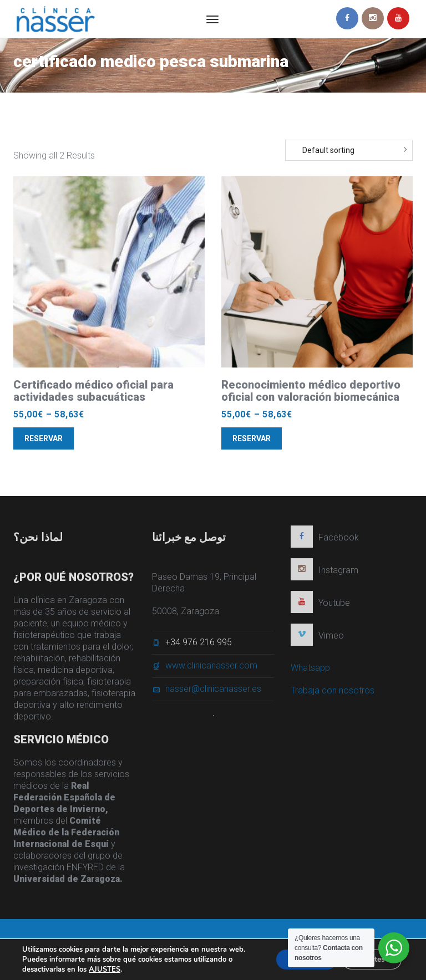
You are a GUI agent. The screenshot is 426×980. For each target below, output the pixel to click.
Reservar (44, 438)
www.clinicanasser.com (211, 669)
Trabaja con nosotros (333, 694)
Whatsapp (310, 671)
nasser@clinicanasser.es (213, 692)
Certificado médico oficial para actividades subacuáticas (93, 391)
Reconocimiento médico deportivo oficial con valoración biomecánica (311, 391)
